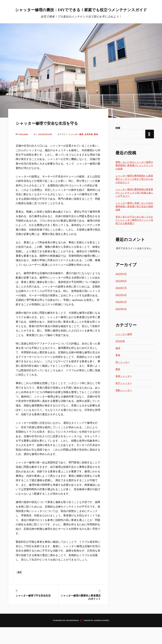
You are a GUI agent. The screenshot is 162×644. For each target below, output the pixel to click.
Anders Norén (101, 637)
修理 (118, 356)
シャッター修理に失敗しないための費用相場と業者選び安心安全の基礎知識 (134, 215)
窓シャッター (123, 370)
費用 (20, 589)
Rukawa (24, 151)
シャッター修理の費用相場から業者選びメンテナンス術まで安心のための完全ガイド (134, 187)
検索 (118, 136)
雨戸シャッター (124, 391)
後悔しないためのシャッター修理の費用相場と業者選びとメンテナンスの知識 (134, 174)
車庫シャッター (124, 384)
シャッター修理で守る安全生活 (33, 612)
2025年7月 (121, 296)
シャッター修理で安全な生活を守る (58, 135)
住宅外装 (91, 151)
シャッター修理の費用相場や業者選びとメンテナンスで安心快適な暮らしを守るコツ (134, 201)
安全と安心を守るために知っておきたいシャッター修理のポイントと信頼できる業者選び (134, 228)
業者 (98, 151)
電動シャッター (124, 399)
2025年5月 (121, 310)
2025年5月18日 (46, 151)
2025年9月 (121, 282)
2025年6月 (121, 303)
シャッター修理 (78, 151)
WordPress (73, 637)
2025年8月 (121, 289)
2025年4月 (121, 317)
